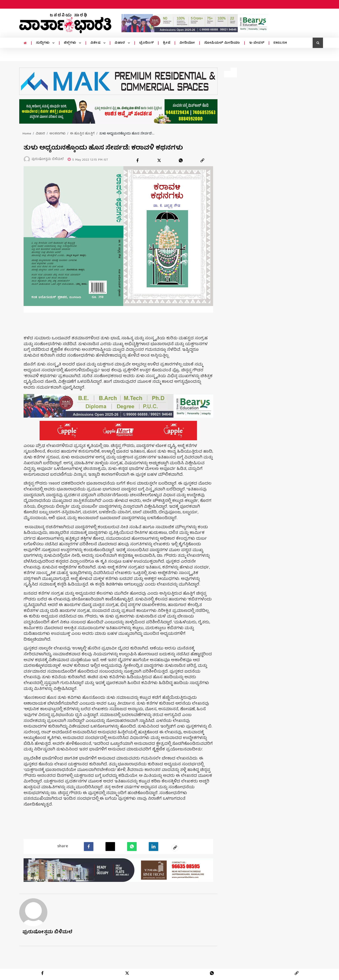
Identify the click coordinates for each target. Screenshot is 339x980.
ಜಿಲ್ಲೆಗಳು (71, 43)
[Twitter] (110, 846)
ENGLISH (280, 43)
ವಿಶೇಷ (96, 43)
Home (27, 134)
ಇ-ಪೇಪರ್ (257, 43)
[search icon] (318, 43)
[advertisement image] (195, 23)
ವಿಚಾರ (120, 43)
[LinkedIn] (153, 846)
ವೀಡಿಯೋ (187, 43)
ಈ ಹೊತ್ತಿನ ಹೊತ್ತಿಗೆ (82, 134)
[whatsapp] (181, 160)
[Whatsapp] (132, 846)
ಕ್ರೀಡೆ (167, 43)
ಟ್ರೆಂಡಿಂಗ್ (147, 43)
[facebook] (138, 160)
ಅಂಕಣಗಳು (58, 134)
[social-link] (175, 847)
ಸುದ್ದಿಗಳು (43, 43)
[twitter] (159, 160)
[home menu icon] (25, 43)
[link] (202, 160)
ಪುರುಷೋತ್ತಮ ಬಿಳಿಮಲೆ (47, 931)
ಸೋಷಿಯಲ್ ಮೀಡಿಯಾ (222, 43)
